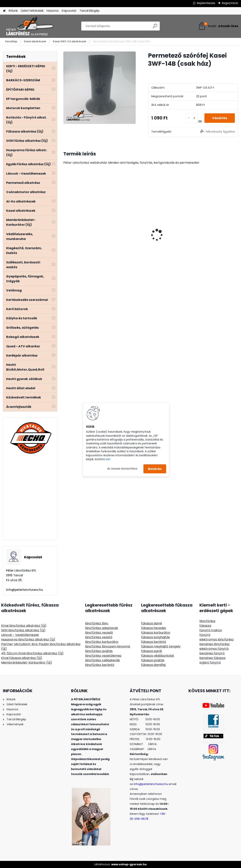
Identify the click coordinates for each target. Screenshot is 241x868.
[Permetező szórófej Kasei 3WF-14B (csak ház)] (100, 88)
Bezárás (155, 469)
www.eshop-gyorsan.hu (129, 864)
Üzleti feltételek (32, 11)
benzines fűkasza (212, 658)
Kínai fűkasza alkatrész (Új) (22, 658)
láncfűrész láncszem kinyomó (108, 646)
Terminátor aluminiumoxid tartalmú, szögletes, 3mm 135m (126, 219)
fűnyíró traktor (211, 630)
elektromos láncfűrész (217, 639)
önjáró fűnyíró (210, 663)
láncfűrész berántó (100, 665)
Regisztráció (230, 3)
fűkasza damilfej (153, 665)
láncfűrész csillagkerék (103, 660)
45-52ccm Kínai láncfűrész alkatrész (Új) (32, 653)
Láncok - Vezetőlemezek (20, 635)
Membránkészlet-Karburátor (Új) (27, 663)
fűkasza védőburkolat (158, 656)
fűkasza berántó (154, 642)
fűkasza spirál (151, 651)
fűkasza (205, 626)
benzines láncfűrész (215, 644)
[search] (155, 27)
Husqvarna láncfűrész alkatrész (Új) (28, 639)
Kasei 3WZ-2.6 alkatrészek (70, 41)
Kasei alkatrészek (35, 41)
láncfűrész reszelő (99, 633)
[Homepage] (4, 11)
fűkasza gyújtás (153, 660)
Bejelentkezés (206, 3)
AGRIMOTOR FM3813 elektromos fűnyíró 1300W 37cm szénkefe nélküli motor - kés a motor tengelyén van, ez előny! (84, 242)
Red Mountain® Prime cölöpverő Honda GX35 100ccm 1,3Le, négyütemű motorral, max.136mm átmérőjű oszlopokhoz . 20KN (216, 234)
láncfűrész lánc (97, 623)
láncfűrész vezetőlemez (103, 656)
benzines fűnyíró (212, 653)
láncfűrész (207, 621)
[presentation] (65, 228)
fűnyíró (205, 635)
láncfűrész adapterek (102, 628)
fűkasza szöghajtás (155, 637)
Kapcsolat (69, 11)
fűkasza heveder (154, 628)
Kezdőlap (11, 41)
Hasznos (53, 11)
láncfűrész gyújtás (99, 651)
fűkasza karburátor (156, 633)
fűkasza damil (151, 623)
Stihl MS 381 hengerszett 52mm (173, 219)
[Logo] (29, 26)
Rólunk (13, 11)
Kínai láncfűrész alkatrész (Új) (24, 626)
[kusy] (192, 118)
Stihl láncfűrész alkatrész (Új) (23, 630)
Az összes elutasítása (122, 469)
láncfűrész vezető (99, 637)
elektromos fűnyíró (214, 649)
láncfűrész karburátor (102, 642)
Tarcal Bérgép (90, 11)
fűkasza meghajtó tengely (161, 646)
